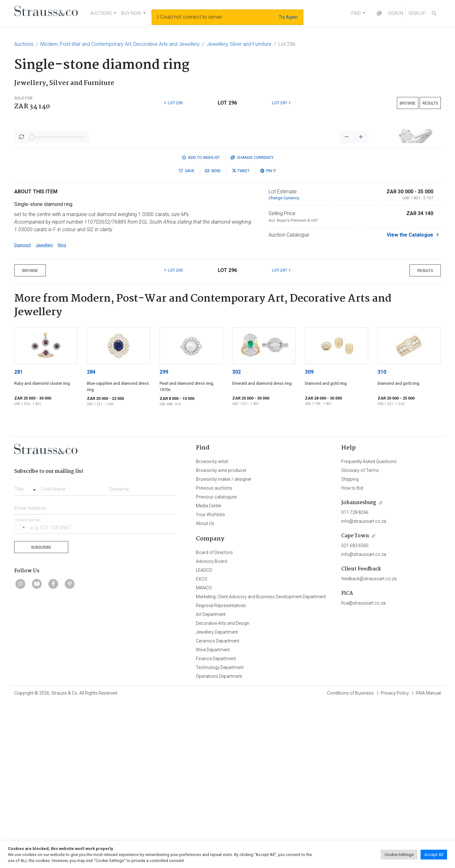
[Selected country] (21, 693)
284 (91, 537)
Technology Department (220, 833)
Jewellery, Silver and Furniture (239, 44)
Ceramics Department (218, 806)
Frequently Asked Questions (369, 627)
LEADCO (204, 736)
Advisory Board (211, 727)
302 (237, 537)
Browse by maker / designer (224, 645)
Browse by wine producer (221, 636)
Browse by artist (212, 627)
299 (164, 537)
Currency (252, 323)
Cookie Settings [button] (399, 855)
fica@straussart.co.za (363, 769)
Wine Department (213, 815)
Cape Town (355, 701)
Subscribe (41, 713)
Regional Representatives (221, 771)
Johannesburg (359, 668)
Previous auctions (214, 654)
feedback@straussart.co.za (369, 744)
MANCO (204, 753)
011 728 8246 (355, 678)
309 (309, 537)
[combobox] (26, 653)
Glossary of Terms (360, 636)
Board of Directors (214, 718)
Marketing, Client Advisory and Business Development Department (261, 762)
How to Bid (352, 654)
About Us (205, 689)
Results (430, 103)
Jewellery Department (217, 798)
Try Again (288, 17)
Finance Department (216, 824)
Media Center (209, 671)
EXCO (202, 744)
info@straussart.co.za (364, 687)
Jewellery (44, 410)
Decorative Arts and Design (223, 789)
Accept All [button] (434, 855)
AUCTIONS (101, 13)
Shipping (350, 645)
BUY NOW (131, 13)
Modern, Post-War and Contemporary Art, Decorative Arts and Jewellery (120, 44)
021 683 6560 (355, 711)
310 (382, 537)
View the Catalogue (410, 400)
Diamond (22, 410)
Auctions (24, 44)
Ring (62, 410)
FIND (356, 13)
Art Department (211, 780)
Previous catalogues (216, 662)
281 (18, 537)
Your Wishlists (210, 680)
